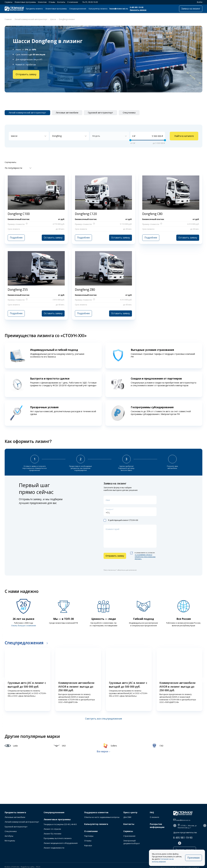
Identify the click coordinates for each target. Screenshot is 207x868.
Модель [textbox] (96, 136)
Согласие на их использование (163, 860)
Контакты (61, 2)
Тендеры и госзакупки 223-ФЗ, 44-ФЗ (60, 824)
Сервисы (9, 2)
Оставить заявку (53, 238)
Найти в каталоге (184, 136)
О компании (73, 2)
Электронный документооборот (132, 842)
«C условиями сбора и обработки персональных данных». (145, 557)
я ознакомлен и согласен (143, 556)
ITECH (38, 867)
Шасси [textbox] (14, 136)
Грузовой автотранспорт (16, 827)
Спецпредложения (78, 9)
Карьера (88, 845)
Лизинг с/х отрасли (52, 829)
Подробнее (16, 238)
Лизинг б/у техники (52, 834)
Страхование (129, 836)
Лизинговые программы (25, 2)
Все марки (102, 751)
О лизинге (154, 817)
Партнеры (89, 836)
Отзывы (52, 2)
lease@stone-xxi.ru (119, 9)
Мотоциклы (10, 841)
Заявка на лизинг (191, 9)
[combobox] (29, 136)
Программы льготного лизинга (58, 838)
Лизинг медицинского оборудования (61, 843)
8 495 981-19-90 (137, 7)
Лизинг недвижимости (54, 848)
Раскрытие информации (157, 826)
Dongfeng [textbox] (57, 136)
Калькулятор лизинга (98, 9)
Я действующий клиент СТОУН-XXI (121, 520)
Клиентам (42, 2)
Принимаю (194, 858)
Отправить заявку (26, 74)
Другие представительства (185, 833)
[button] (3, 680)
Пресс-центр (130, 812)
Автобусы (9, 836)
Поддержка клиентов (96, 812)
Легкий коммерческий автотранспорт (22, 822)
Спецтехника (11, 831)
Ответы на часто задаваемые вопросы (102, 817)
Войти (198, 2)
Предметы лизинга (34, 9)
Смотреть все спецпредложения (104, 719)
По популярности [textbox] (13, 168)
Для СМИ (127, 817)
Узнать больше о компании (24, 626)
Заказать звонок (138, 10)
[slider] (130, 140)
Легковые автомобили (15, 817)
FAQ (152, 812)
